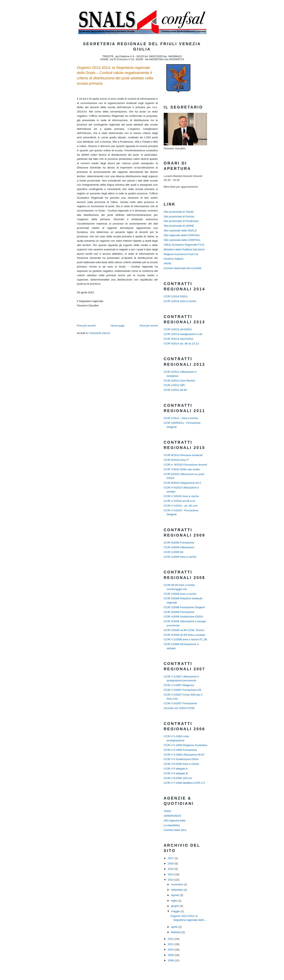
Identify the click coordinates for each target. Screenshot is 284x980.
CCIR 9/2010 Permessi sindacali (183, 455)
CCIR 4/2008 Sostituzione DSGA (183, 617)
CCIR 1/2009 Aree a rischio (180, 557)
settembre (177, 890)
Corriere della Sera (175, 830)
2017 (171, 858)
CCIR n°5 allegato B (176, 773)
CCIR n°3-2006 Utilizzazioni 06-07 (184, 755)
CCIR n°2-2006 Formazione (180, 750)
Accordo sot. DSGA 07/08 (179, 708)
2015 (171, 869)
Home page (118, 326)
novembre (177, 884)
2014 (171, 874)
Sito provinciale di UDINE (179, 226)
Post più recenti (86, 326)
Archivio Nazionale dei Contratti (182, 268)
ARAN (167, 263)
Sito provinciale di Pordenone (181, 221)
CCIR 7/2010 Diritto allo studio (182, 469)
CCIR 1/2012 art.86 (175, 390)
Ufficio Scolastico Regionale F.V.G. (184, 245)
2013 (171, 880)
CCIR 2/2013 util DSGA (178, 329)
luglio (175, 901)
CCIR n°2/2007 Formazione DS (182, 690)
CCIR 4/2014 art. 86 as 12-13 (181, 344)
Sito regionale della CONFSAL (182, 235)
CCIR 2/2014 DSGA (176, 296)
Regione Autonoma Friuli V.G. (181, 254)
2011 (171, 944)
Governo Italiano (174, 259)
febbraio (176, 932)
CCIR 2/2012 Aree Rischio (179, 381)
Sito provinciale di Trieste (179, 212)
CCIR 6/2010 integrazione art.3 (182, 483)
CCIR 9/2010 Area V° (176, 460)
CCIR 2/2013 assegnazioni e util (183, 334)
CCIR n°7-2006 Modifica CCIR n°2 (184, 783)
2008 (171, 960)
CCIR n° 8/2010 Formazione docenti (185, 465)
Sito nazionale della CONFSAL (182, 240)
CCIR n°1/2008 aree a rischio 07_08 (185, 639)
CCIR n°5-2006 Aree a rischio (181, 764)
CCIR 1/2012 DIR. (175, 385)
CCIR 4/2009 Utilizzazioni (179, 547)
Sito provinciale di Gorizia (179, 216)
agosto (175, 895)
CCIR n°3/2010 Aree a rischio (181, 496)
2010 (171, 950)
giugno (175, 906)
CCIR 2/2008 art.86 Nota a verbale (184, 635)
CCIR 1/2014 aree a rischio (180, 301)
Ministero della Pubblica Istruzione (184, 249)
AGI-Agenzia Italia (175, 821)
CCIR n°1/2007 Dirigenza (179, 685)
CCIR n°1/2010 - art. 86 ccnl (181, 506)
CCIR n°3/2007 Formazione (180, 703)
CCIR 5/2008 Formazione (179, 612)
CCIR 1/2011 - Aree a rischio (181, 418)
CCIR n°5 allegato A (176, 769)
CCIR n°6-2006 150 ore (178, 778)
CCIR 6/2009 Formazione (179, 543)
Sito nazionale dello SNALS (180, 231)
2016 (171, 864)
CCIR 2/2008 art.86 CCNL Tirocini (184, 630)
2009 (171, 955)
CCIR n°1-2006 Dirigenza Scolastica (185, 745)
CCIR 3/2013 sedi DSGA (178, 339)
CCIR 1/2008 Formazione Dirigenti (184, 607)
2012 (171, 939)
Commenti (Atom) (99, 333)
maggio (176, 911)
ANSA (167, 811)
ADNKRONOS (172, 816)
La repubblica (172, 825)
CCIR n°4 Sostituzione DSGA (181, 759)
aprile (175, 927)
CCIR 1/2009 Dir (174, 552)
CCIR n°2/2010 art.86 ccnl (179, 501)
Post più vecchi (149, 326)
